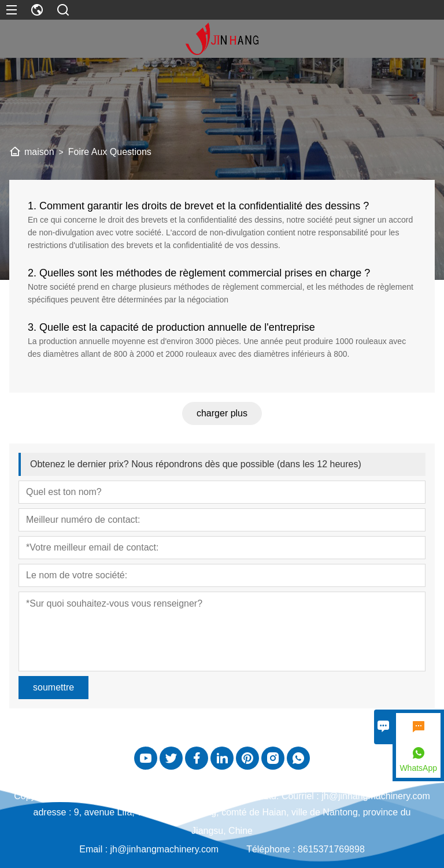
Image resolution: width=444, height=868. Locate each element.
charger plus (222, 413)
